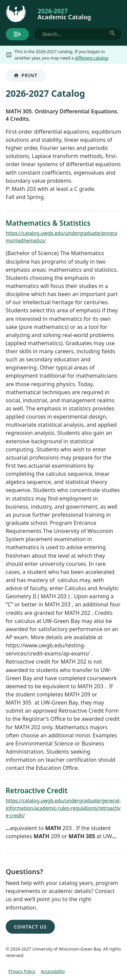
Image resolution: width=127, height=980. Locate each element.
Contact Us (30, 927)
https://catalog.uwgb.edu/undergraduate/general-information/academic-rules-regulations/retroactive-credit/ (63, 808)
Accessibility (53, 971)
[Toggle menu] (17, 34)
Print (30, 77)
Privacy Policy (22, 971)
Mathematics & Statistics (48, 223)
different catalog (91, 58)
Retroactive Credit (37, 790)
